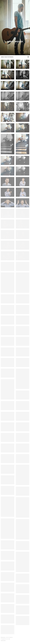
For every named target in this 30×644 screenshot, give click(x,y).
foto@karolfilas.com (5, 639)
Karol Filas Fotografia (15, 3)
